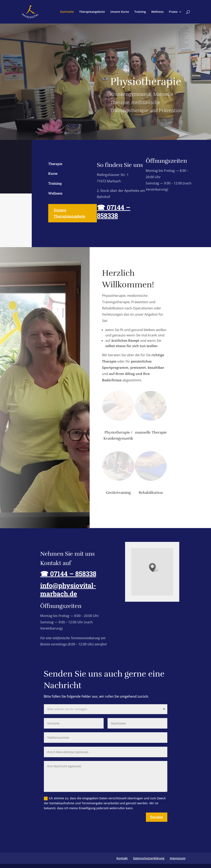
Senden (157, 817)
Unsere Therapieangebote (69, 213)
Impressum (178, 858)
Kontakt (122, 858)
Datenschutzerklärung (149, 858)
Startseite (67, 12)
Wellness (157, 12)
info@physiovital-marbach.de (66, 589)
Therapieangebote (92, 12)
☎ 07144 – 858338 (114, 211)
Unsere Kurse (120, 12)
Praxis (173, 12)
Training (140, 12)
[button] (154, 567)
